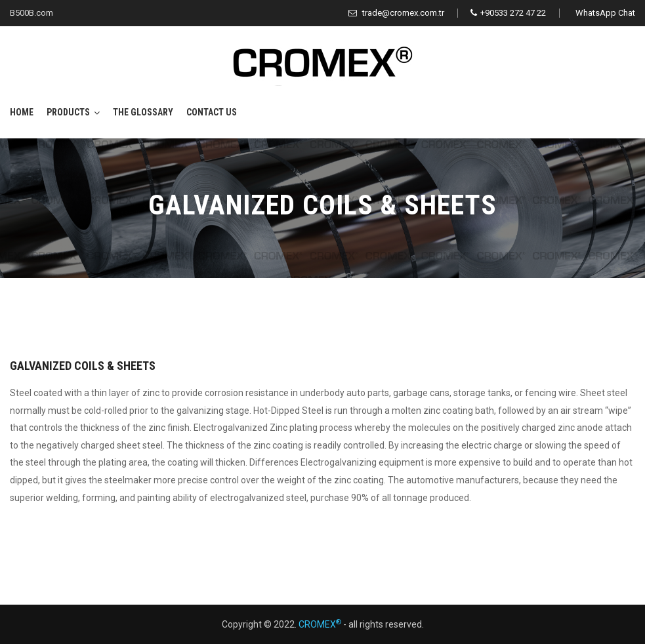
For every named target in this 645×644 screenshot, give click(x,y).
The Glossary (143, 112)
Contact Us (212, 112)
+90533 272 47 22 (508, 13)
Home (22, 112)
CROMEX (320, 624)
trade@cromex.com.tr (396, 13)
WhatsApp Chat (605, 13)
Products (68, 112)
